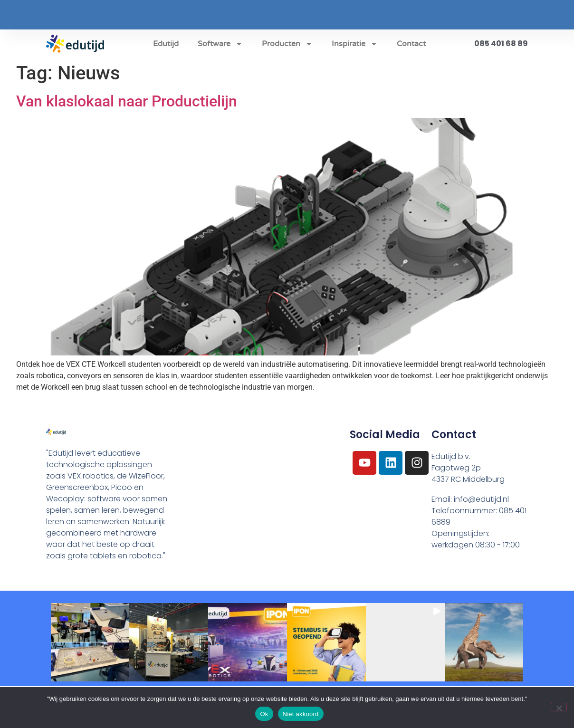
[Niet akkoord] (559, 707)
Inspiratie (355, 44)
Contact (411, 44)
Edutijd (166, 44)
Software (220, 44)
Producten (287, 44)
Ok (264, 714)
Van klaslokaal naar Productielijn (127, 101)
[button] (90, 642)
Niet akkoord (301, 714)
